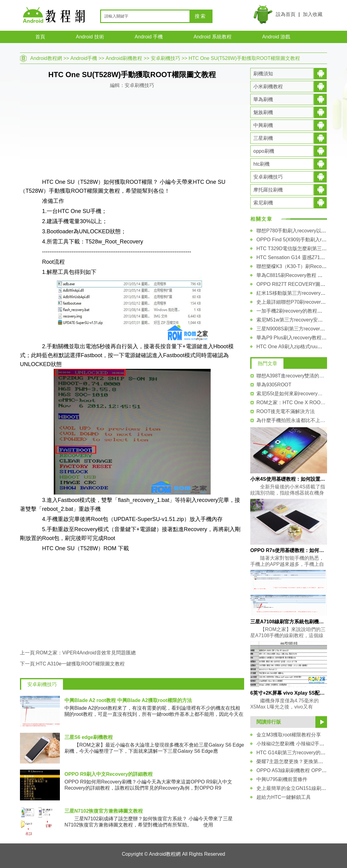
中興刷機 (263, 125)
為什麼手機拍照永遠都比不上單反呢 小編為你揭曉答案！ (292, 420)
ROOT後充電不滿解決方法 (286, 411)
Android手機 (84, 58)
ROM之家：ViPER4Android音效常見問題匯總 (86, 653)
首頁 (40, 37)
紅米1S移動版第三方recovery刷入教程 (298, 293)
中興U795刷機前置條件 (282, 779)
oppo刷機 (264, 151)
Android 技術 (90, 37)
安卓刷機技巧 (166, 58)
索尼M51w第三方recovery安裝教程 (294, 320)
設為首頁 (286, 14)
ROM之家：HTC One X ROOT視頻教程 (292, 402)
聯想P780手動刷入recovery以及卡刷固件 (301, 231)
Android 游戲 (276, 37)
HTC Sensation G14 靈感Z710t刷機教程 (300, 257)
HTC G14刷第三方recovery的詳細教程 (298, 753)
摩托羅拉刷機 (268, 190)
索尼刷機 (263, 203)
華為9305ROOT (274, 385)
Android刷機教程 (124, 58)
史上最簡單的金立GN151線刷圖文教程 (299, 788)
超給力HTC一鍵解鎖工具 (284, 797)
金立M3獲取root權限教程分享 (289, 735)
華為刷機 (263, 99)
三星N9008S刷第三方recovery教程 (294, 329)
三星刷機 (263, 138)
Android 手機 (149, 37)
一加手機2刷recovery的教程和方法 (294, 311)
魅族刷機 (263, 112)
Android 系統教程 (212, 37)
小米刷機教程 (268, 87)
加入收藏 (313, 14)
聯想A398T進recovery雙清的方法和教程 (292, 376)
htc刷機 (261, 164)
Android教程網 (46, 58)
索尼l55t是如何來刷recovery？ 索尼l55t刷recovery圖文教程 (292, 394)
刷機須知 (263, 74)
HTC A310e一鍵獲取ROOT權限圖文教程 (80, 664)
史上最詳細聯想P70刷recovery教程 (295, 302)
